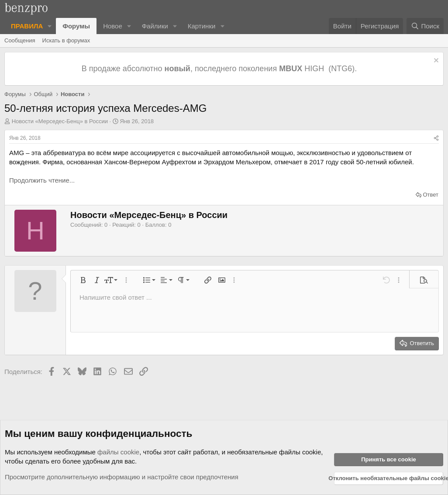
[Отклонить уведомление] (435, 61)
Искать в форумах (66, 40)
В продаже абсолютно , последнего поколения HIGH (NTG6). (220, 69)
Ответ (431, 195)
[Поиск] (425, 26)
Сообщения (20, 40)
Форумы (76, 26)
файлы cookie (118, 452)
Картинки (202, 26)
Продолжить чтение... (42, 180)
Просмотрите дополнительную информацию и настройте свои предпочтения (122, 477)
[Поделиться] (436, 138)
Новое (113, 26)
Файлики (155, 26)
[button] (50, 26)
